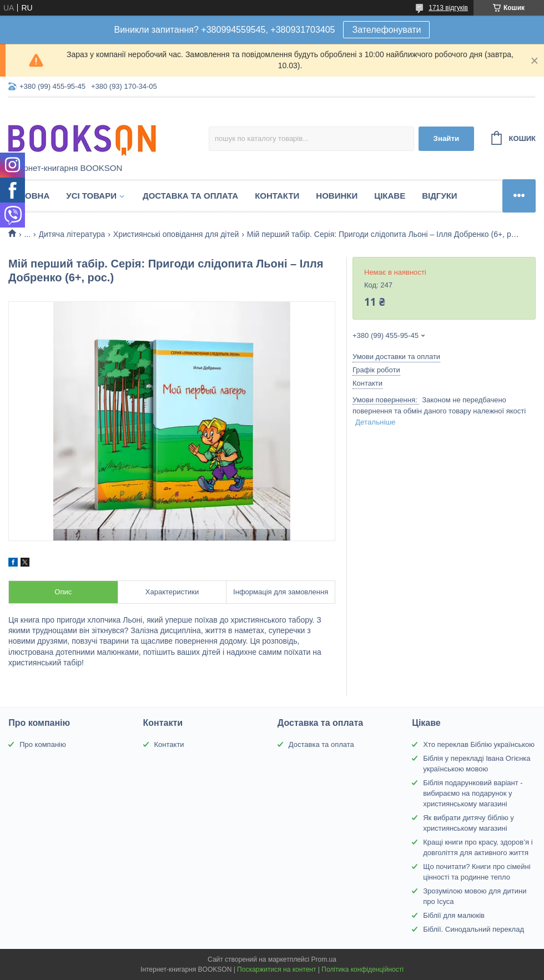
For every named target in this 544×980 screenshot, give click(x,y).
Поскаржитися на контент (276, 969)
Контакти (277, 196)
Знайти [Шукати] (447, 138)
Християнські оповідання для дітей (176, 234)
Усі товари (91, 196)
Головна (29, 196)
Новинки (337, 196)
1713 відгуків (448, 8)
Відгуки (439, 196)
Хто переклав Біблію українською (479, 744)
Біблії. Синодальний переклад (474, 929)
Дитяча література (72, 234)
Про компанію (43, 744)
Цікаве (390, 196)
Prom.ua (324, 959)
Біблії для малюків (454, 915)
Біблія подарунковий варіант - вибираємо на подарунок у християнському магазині (473, 793)
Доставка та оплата (190, 196)
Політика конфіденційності (362, 969)
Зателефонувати (386, 30)
